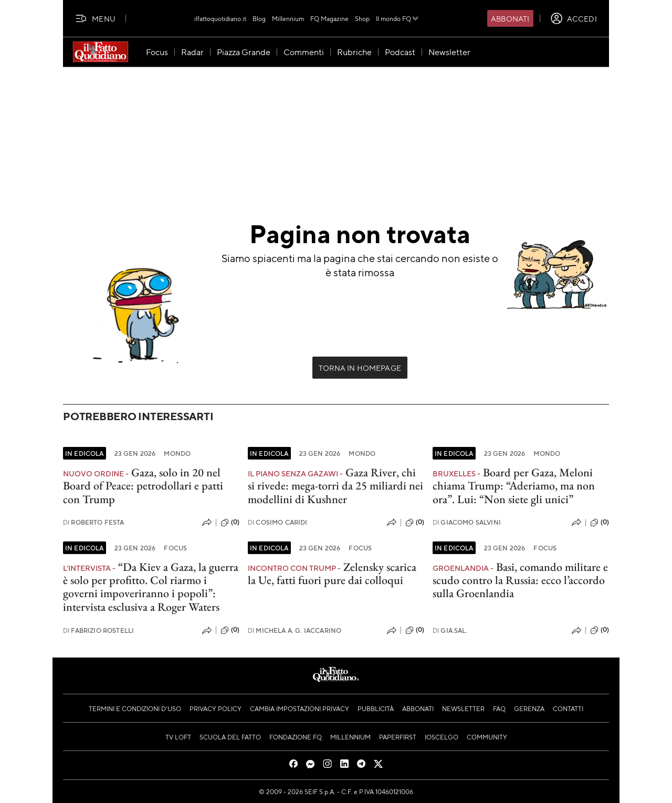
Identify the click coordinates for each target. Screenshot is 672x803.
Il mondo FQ (398, 18)
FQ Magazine (329, 18)
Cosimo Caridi (278, 522)
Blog (259, 18)
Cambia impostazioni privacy (300, 708)
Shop (362, 18)
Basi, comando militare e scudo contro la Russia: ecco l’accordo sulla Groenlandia (520, 580)
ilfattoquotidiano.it (220, 18)
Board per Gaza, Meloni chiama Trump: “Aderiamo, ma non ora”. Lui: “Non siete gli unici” (514, 486)
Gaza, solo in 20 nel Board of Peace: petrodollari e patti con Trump (143, 486)
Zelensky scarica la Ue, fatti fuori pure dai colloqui (332, 573)
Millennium (288, 18)
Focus (175, 548)
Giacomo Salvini (467, 522)
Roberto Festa (94, 522)
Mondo (177, 453)
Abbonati (510, 18)
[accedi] (574, 18)
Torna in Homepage (360, 368)
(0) (230, 523)
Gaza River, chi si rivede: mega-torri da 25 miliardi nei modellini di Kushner (335, 486)
